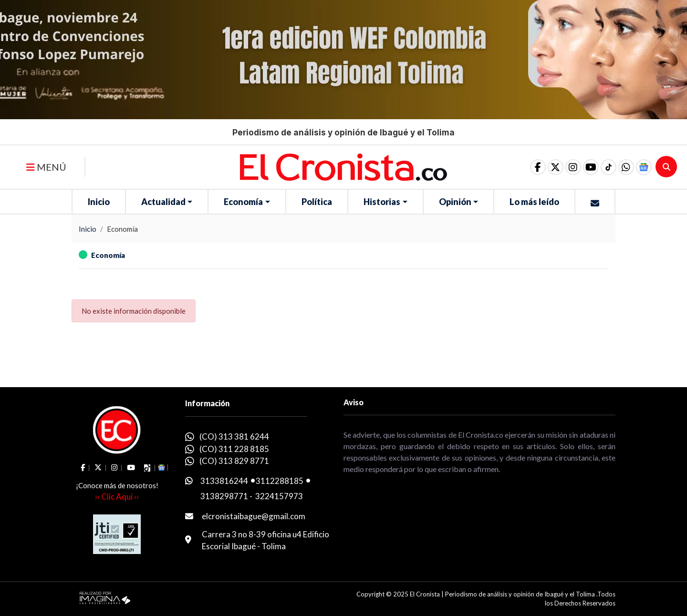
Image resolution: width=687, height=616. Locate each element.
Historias (382, 202)
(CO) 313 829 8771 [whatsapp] (234, 461)
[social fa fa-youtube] (583, 167)
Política (317, 202)
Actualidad (163, 202)
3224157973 (279, 496)
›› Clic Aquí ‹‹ (117, 497)
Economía (243, 202)
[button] (623, 167)
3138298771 (224, 496)
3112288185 (280, 481)
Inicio (99, 202)
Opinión (455, 202)
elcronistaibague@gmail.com (254, 516)
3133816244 (224, 481)
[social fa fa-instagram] (562, 167)
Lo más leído (534, 202)
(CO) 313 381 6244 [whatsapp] (234, 436)
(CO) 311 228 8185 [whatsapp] (234, 449)
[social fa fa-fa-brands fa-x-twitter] (542, 167)
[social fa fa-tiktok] (603, 167)
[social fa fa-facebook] (522, 167)
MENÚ (46, 167)
